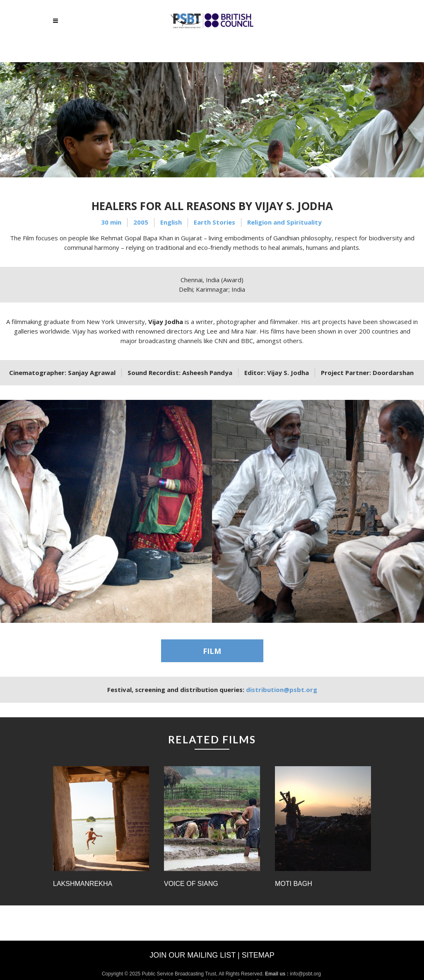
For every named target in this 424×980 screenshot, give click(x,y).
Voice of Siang (191, 884)
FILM (212, 651)
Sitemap (258, 955)
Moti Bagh (294, 884)
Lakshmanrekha (83, 884)
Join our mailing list (193, 955)
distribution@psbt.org (282, 690)
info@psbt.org (306, 974)
